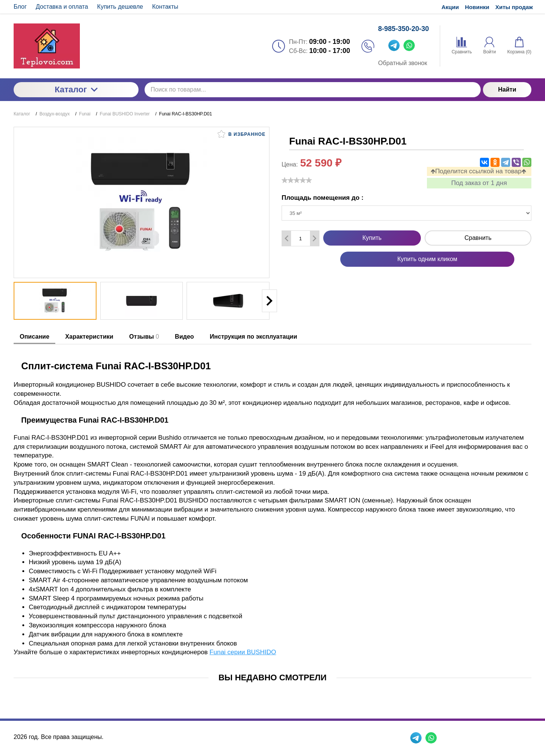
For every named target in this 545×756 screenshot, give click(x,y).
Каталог (76, 89)
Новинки (477, 7)
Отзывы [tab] (144, 337)
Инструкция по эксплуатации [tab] (253, 337)
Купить (372, 238)
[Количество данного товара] (301, 239)
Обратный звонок (403, 63)
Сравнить (478, 238)
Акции (450, 7)
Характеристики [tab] (89, 337)
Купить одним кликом (427, 259)
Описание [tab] (34, 337)
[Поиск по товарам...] (313, 90)
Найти (507, 89)
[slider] (297, 180)
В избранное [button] (241, 134)
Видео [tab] (184, 337)
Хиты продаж (514, 7)
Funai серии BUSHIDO (243, 652)
